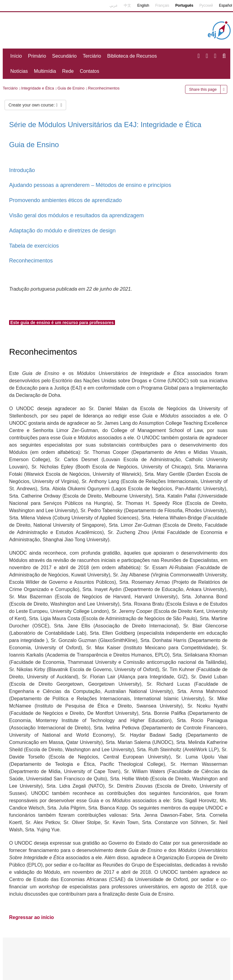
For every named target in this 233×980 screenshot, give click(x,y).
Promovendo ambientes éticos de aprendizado (65, 200)
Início (16, 56)
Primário (37, 56)
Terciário (92, 56)
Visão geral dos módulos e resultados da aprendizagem (76, 215)
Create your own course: (35, 105)
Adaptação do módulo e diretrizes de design (62, 231)
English (143, 5)
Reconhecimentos (104, 88)
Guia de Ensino (71, 88)
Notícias (19, 71)
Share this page (203, 89)
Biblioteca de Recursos (132, 56)
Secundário (64, 56)
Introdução (22, 170)
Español (226, 5)
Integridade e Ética (38, 88)
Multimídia (45, 71)
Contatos (89, 71)
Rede (68, 71)
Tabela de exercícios (34, 246)
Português (184, 5)
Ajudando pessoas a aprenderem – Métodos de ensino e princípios (90, 185)
